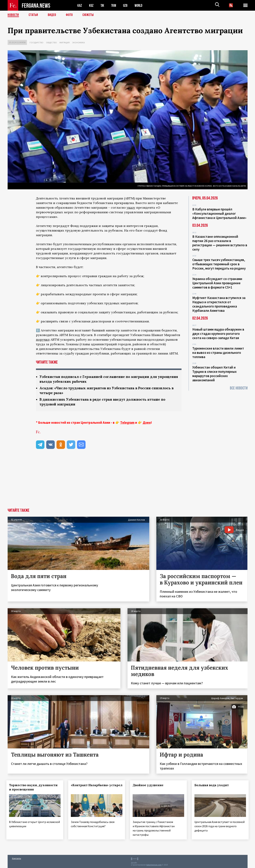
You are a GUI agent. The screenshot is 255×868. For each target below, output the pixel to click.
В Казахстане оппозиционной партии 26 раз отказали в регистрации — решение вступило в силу (220, 243)
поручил (43, 340)
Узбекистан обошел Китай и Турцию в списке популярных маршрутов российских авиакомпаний (214, 374)
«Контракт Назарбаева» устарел (91, 787)
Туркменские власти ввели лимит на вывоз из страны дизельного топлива (218, 353)
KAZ (80, 5)
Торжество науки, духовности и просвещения (35, 787)
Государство (36, 42)
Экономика (79, 42)
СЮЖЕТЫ (88, 15)
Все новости (239, 388)
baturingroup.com (154, 864)
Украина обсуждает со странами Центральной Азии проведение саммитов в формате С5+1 (217, 283)
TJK (103, 5)
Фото (69, 15)
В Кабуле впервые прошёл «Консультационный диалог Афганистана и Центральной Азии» (219, 213)
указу (131, 208)
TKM (114, 5)
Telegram (127, 422)
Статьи (33, 15)
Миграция (65, 42)
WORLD (140, 5)
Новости (13, 15)
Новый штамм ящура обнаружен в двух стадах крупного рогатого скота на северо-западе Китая (218, 334)
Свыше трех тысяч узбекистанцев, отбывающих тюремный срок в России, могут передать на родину (219, 264)
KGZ (91, 5)
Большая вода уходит (213, 785)
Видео (52, 15)
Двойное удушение (149, 785)
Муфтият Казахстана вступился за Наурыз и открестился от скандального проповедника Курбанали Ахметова (219, 304)
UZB (126, 5)
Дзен (147, 422)
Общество (51, 42)
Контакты (17, 858)
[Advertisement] (127, 482)
